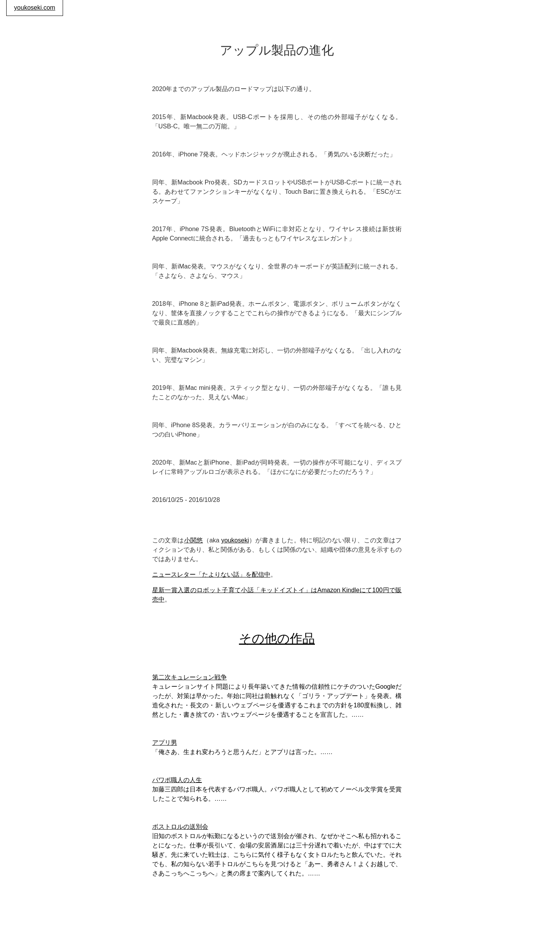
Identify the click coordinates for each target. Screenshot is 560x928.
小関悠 (194, 540)
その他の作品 (277, 639)
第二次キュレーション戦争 (190, 677)
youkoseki (235, 540)
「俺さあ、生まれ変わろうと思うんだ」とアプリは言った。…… (242, 752)
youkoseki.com (35, 8)
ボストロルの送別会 (180, 827)
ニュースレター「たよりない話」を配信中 (211, 575)
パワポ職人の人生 (177, 780)
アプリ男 (165, 743)
